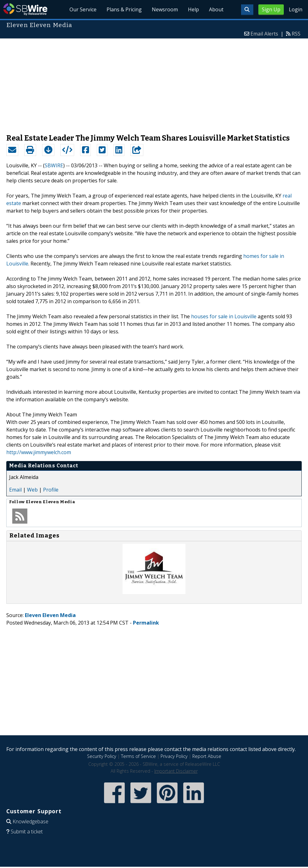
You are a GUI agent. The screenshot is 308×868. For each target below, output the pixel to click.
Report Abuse (207, 756)
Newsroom (165, 9)
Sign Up (271, 9)
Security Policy (102, 756)
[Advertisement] (154, 83)
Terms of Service (138, 756)
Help (193, 9)
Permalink (146, 623)
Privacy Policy (174, 756)
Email (15, 490)
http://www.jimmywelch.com (39, 452)
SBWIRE (54, 165)
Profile (51, 490)
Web (32, 490)
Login (296, 9)
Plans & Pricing (124, 9)
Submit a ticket (27, 832)
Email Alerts (264, 34)
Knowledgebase (30, 821)
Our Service (83, 9)
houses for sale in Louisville (224, 316)
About (216, 9)
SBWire (25, 9)
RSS (296, 34)
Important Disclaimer (176, 771)
